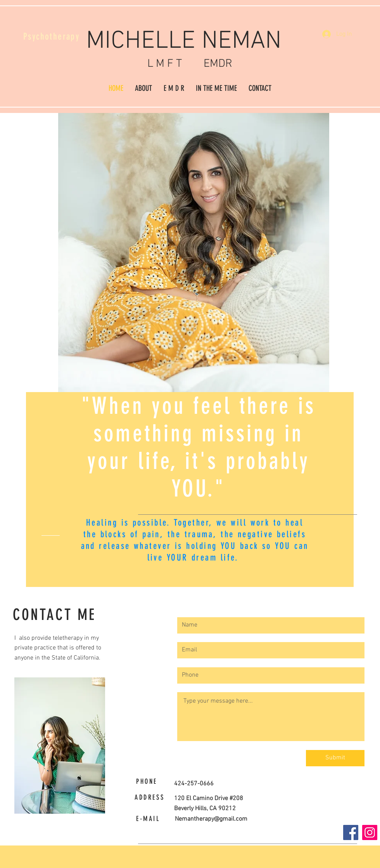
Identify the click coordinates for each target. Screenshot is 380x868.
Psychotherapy (51, 36)
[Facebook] (351, 832)
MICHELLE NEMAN (190, 42)
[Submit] (335, 758)
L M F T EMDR (190, 64)
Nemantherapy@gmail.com (211, 819)
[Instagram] (370, 832)
